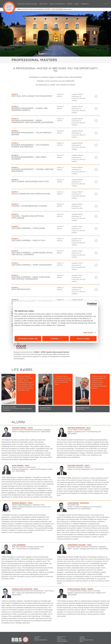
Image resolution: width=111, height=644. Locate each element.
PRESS (81, 641)
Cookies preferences (41, 640)
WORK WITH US (61, 637)
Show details (88, 333)
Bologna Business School (28, 4)
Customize (56, 339)
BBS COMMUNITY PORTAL (87, 640)
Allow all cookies (83, 339)
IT (105, 4)
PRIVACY (37, 638)
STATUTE (59, 638)
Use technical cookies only (28, 339)
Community (85, 4)
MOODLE (82, 637)
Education (44, 4)
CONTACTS (37, 637)
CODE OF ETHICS (61, 640)
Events (70, 4)
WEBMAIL (82, 638)
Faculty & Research (57, 4)
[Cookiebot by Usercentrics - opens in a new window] (88, 304)
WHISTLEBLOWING (62, 641)
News (77, 4)
